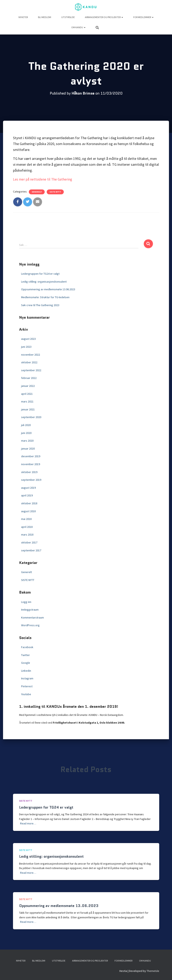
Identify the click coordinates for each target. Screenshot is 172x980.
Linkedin (26, 670)
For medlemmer (143, 17)
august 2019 (28, 487)
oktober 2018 (29, 503)
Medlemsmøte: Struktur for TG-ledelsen (45, 297)
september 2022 (31, 370)
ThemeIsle (153, 971)
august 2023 (28, 339)
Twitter (25, 655)
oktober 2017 (29, 542)
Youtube (26, 694)
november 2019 (31, 464)
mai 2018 (26, 519)
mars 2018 (27, 535)
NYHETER (23, 17)
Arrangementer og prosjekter (104, 17)
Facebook (27, 647)
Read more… (28, 823)
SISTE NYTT (55, 192)
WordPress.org (30, 625)
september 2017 (31, 550)
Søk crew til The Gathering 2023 (40, 305)
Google (26, 663)
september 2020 (31, 417)
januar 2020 (28, 448)
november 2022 (31, 354)
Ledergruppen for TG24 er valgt (40, 274)
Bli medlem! (45, 17)
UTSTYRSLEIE (68, 17)
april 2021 (27, 394)
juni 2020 (26, 433)
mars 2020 (27, 441)
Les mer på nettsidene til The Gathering (44, 179)
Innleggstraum (30, 610)
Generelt (37, 192)
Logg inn (26, 602)
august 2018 (28, 511)
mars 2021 (27, 401)
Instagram (27, 678)
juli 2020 (26, 425)
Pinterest (27, 686)
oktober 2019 (29, 472)
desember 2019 (31, 456)
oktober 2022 (29, 362)
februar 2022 (29, 378)
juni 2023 (26, 347)
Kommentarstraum (32, 617)
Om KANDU (78, 27)
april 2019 (27, 495)
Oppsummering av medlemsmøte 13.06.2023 (48, 289)
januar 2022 (28, 386)
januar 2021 (28, 409)
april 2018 (27, 527)
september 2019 (31, 480)
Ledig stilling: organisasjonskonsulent (44, 282)
